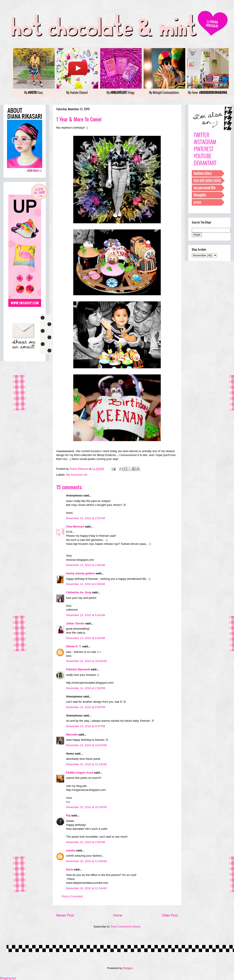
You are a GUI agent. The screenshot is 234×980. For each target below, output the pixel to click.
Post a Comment (72, 896)
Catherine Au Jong (79, 592)
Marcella (72, 735)
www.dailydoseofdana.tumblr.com (87, 883)
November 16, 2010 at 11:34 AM (86, 888)
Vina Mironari (75, 527)
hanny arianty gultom (80, 573)
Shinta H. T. (74, 646)
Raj (68, 815)
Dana (70, 869)
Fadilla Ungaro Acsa (80, 773)
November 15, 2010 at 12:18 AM (86, 764)
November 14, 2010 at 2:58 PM (86, 688)
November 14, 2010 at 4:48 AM (86, 584)
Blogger (128, 968)
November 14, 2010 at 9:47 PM (86, 726)
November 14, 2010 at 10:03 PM (86, 745)
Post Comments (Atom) (126, 927)
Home (118, 915)
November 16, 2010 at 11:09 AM (86, 861)
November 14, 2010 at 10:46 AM (86, 661)
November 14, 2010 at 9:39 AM (86, 638)
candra (71, 850)
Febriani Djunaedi (78, 669)
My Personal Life (77, 475)
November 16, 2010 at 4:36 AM (86, 842)
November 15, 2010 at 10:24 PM (86, 807)
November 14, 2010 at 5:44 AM (86, 615)
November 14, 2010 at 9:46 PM (86, 707)
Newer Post (65, 915)
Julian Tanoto (75, 623)
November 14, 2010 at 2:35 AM (86, 518)
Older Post (170, 915)
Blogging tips (8, 978)
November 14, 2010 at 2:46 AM (86, 565)
